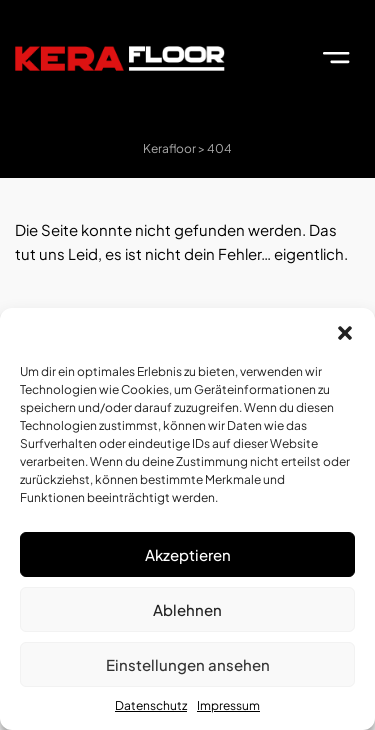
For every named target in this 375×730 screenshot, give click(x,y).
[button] (345, 333)
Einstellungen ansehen (188, 664)
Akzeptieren (188, 554)
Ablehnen (187, 609)
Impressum (228, 705)
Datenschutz (151, 705)
